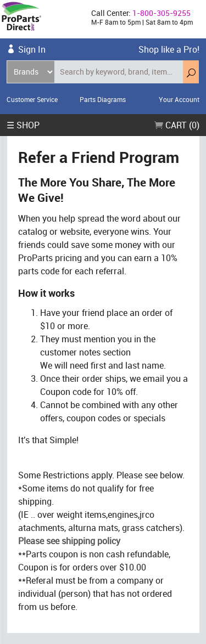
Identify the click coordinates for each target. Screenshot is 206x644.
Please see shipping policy (69, 541)
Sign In (32, 49)
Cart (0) (177, 125)
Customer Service (32, 99)
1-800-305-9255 (162, 13)
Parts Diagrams (103, 99)
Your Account (179, 99)
